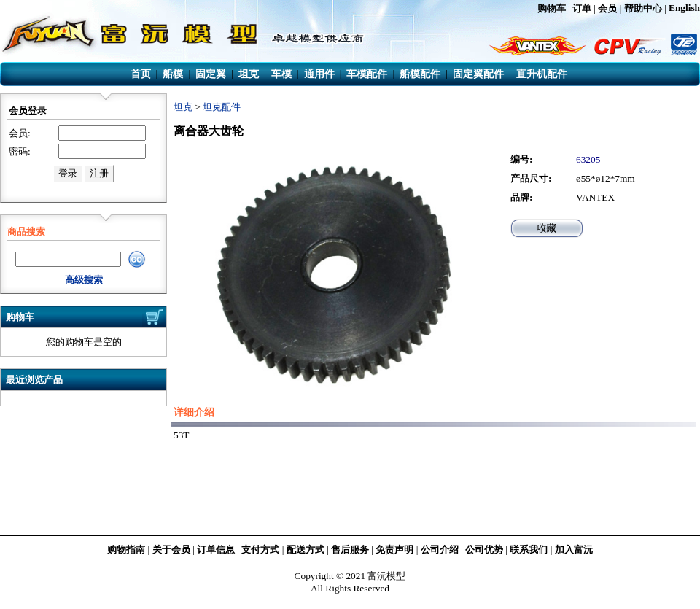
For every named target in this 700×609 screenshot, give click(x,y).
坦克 (183, 107)
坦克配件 (222, 107)
